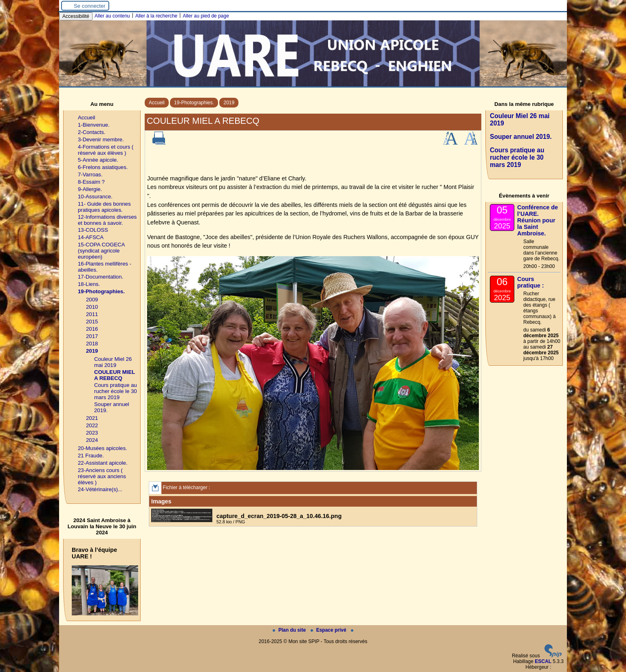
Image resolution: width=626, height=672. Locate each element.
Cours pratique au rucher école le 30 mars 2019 (116, 391)
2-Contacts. (91, 132)
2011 (92, 314)
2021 (92, 418)
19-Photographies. (194, 103)
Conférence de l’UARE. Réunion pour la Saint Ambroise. (538, 220)
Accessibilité (76, 16)
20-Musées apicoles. (102, 448)
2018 (92, 344)
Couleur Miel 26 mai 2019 (113, 362)
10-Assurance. (95, 197)
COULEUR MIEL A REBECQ (115, 375)
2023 (92, 433)
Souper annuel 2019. (521, 137)
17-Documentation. (100, 277)
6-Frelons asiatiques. (103, 167)
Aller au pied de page (206, 16)
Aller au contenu (112, 16)
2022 (92, 425)
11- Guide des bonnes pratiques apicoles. (104, 207)
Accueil (157, 103)
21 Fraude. (91, 456)
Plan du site (290, 630)
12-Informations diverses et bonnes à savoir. (107, 220)
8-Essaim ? (91, 182)
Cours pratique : (531, 282)
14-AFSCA (91, 237)
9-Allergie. (90, 189)
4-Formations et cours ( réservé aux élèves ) (106, 150)
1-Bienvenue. (94, 125)
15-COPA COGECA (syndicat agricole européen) (101, 251)
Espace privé (329, 630)
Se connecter (90, 6)
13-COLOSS (93, 230)
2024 (92, 440)
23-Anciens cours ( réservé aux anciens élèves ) (102, 476)
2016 (92, 329)
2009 (92, 300)
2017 (92, 336)
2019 (229, 103)
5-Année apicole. (98, 160)
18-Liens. (89, 284)
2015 (92, 322)
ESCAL (543, 661)
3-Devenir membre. (101, 139)
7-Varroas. (90, 175)
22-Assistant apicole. (103, 463)
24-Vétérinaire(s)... (100, 489)
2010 (92, 307)
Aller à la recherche (156, 16)
